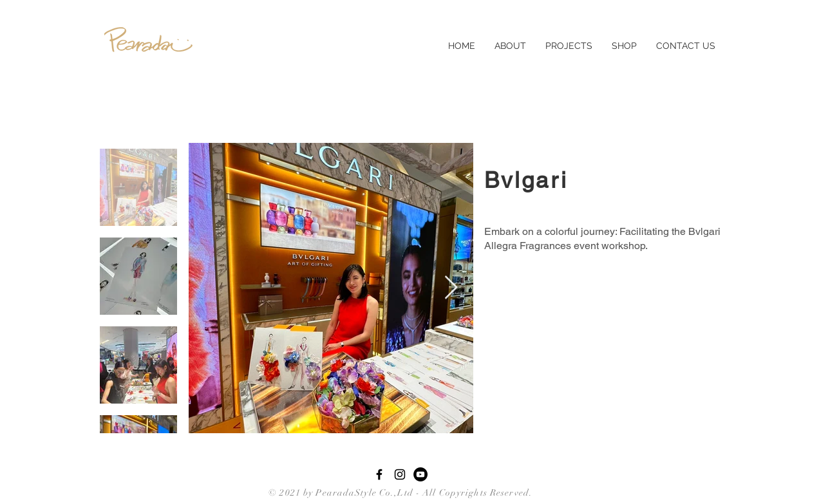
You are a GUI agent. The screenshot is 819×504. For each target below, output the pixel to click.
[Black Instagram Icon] (400, 474)
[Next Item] (451, 288)
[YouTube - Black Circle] (420, 474)
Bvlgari (526, 180)
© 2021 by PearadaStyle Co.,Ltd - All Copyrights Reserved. (398, 493)
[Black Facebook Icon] (379, 474)
